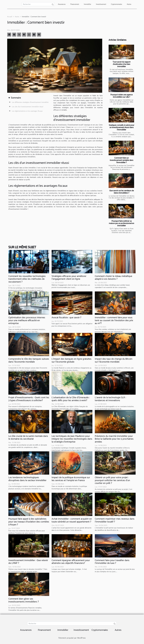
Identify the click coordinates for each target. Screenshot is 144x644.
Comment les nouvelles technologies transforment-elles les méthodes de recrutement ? (27, 279)
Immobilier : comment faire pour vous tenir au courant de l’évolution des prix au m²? (114, 321)
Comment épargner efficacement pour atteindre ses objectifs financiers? (71, 562)
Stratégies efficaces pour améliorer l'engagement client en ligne (69, 278)
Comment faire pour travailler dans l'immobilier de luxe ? (112, 562)
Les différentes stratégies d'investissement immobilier (30, 102)
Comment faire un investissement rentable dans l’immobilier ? (122, 160)
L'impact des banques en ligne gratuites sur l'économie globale (71, 360)
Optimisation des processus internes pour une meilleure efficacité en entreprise (27, 321)
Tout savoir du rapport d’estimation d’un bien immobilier (121, 64)
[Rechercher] (38, 4)
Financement (75, 4)
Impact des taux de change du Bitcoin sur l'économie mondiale (114, 360)
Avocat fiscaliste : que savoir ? (66, 318)
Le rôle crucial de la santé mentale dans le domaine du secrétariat (28, 438)
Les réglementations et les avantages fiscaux (27, 111)
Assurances (62, 4)
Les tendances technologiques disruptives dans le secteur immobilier (27, 479)
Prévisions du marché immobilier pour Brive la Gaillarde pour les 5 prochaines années (114, 439)
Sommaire (16, 98)
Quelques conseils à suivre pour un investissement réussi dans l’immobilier (121, 127)
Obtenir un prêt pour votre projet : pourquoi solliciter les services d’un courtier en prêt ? (112, 480)
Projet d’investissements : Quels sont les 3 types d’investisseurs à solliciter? (29, 399)
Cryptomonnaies (116, 4)
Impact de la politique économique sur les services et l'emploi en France (71, 479)
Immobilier (87, 4)
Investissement (101, 4)
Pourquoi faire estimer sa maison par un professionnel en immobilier (121, 223)
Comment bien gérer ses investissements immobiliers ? (24, 600)
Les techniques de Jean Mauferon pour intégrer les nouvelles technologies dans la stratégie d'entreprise (72, 439)
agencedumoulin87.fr (81, 127)
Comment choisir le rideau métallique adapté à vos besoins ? (113, 278)
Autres (129, 4)
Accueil (10, 17)
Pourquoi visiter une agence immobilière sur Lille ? (121, 96)
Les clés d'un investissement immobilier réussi (28, 107)
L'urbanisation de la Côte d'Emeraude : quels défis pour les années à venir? (71, 399)
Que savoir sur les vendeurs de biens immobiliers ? (122, 192)
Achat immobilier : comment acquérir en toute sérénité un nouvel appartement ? (72, 520)
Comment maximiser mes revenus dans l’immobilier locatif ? (115, 520)
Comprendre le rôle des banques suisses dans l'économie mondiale (29, 360)
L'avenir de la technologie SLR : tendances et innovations (110, 399)
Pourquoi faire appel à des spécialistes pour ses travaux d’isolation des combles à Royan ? (29, 522)
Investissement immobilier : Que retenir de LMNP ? (28, 562)
